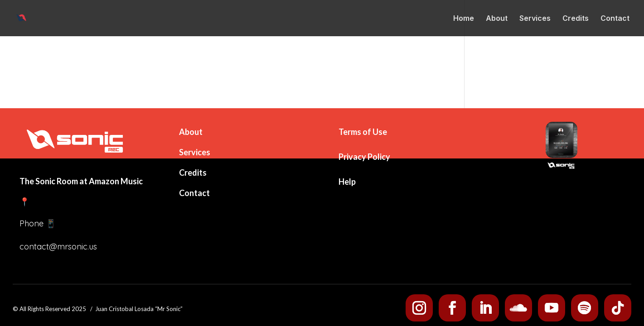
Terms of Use (363, 132)
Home (464, 19)
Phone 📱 (38, 223)
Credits (576, 19)
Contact (615, 19)
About (497, 19)
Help (347, 182)
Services (535, 19)
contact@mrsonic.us (58, 247)
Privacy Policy (364, 157)
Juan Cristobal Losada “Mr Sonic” (139, 309)
